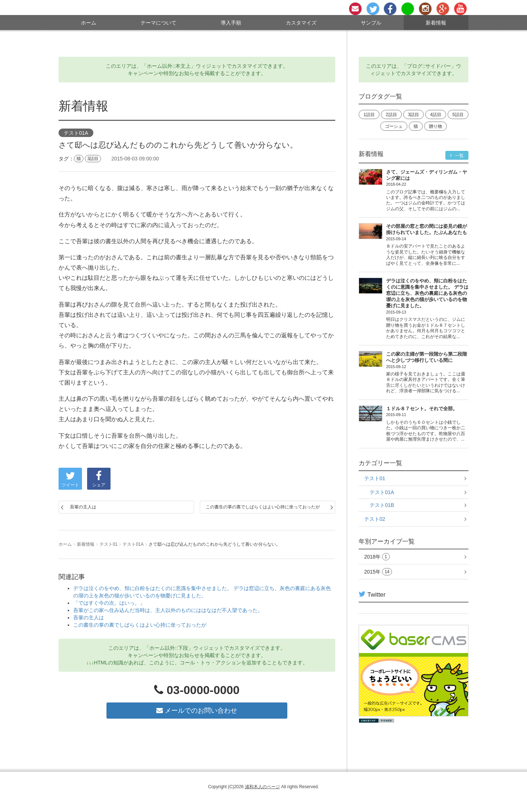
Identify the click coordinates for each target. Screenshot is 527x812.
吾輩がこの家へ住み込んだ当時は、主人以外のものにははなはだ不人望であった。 (168, 610)
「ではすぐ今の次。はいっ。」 (109, 603)
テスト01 (109, 544)
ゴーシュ (394, 126)
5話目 (458, 115)
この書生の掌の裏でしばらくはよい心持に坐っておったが (263, 507)
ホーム (89, 23)
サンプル (371, 23)
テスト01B (382, 505)
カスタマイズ (301, 23)
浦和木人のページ (262, 787)
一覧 (457, 155)
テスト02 (375, 519)
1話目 (369, 115)
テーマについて (158, 23)
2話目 (391, 115)
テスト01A (76, 133)
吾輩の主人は (83, 507)
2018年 (377, 557)
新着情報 (436, 23)
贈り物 (436, 126)
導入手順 (231, 23)
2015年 (378, 572)
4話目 (436, 115)
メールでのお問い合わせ (197, 711)
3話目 (93, 159)
